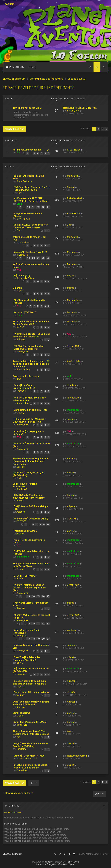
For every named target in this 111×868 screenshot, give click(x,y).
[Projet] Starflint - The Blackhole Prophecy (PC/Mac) (30, 745)
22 (43, 258)
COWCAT (21, 327)
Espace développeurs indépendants (39, 88)
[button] (107, 129)
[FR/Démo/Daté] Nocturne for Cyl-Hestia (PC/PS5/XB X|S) (31, 189)
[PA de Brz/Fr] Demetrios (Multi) (30, 519)
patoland (21, 534)
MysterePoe (23, 242)
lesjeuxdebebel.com (27, 758)
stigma (71, 276)
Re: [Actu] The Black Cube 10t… (80, 108)
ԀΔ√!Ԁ (70, 473)
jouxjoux (71, 419)
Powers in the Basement (26, 376)
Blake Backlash (24, 181)
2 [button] (98, 129)
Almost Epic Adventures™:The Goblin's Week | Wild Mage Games (31, 733)
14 (48, 207)
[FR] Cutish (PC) (21, 276)
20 (33, 258)
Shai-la (20, 501)
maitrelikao (73, 410)
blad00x (21, 695)
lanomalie (21, 674)
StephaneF (22, 489)
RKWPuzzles (74, 150)
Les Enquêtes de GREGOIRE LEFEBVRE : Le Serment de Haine (30, 200)
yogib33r (21, 686)
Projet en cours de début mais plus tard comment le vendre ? (29, 682)
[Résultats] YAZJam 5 (24, 312)
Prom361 (21, 391)
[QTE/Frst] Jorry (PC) (24, 576)
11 (33, 207)
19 (28, 258)
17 (48, 596)
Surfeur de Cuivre (25, 278)
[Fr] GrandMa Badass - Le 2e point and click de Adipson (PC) (31, 335)
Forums (10, 4)
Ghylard (20, 193)
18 (33, 639)
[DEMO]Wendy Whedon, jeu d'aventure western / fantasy (29, 496)
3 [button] (103, 129)
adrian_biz (22, 725)
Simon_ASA (73, 111)
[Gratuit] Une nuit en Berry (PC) (30, 410)
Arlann (20, 579)
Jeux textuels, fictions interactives (25, 485)
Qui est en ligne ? (13, 813)
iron (18, 737)
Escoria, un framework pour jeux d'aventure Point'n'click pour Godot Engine (30, 461)
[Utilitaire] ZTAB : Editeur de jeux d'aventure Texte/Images (30, 226)
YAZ (19, 270)
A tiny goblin (23, 403)
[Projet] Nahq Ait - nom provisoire (31, 692)
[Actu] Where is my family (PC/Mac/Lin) (27, 632)
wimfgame (22, 636)
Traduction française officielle (51, 864)
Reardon (21, 608)
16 (43, 596)
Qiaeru (72, 864)
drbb (19, 379)
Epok (19, 152)
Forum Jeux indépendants (27, 150)
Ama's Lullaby (23, 369)
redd (70, 376)
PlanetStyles (72, 862)
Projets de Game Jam (27, 108)
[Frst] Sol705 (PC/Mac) (25, 531)
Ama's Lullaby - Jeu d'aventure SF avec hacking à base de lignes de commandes (31, 364)
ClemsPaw (22, 770)
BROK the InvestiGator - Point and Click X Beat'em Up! (31, 323)
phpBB (48, 862)
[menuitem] (32, 67)
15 (38, 596)
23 (48, 258)
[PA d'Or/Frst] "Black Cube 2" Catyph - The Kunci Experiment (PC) (29, 588)
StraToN (21, 467)
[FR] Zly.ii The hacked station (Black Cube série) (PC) (28, 348)
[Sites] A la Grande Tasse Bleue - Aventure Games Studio (31, 766)
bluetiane (72, 385)
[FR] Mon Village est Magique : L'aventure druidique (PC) (29, 420)
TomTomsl (22, 749)
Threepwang (73, 398)
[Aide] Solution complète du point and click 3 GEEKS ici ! (31, 703)
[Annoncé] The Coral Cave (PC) (30, 252)
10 (28, 207)
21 (38, 258)
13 (43, 207)
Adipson (21, 339)
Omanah (17, 288)
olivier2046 (22, 255)
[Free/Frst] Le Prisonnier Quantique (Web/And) (26, 659)
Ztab (19, 230)
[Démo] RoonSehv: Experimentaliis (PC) (24, 387)
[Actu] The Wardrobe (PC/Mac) (30, 722)
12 (38, 207)
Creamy (20, 413)
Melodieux (72, 176)
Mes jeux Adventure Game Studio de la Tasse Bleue (31, 565)
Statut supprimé (21, 713)
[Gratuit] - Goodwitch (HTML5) (29, 756)
